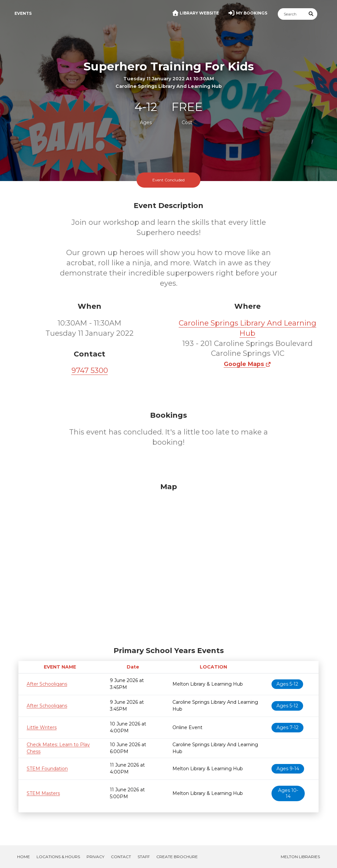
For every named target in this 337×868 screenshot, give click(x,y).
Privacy (95, 857)
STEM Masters (43, 793)
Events (23, 13)
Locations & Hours (58, 857)
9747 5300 (90, 370)
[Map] (168, 563)
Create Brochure (177, 857)
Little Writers (42, 727)
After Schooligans (47, 684)
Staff (144, 857)
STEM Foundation (47, 769)
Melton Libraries (300, 857)
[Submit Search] (311, 14)
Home (24, 857)
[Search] (292, 14)
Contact (121, 857)
